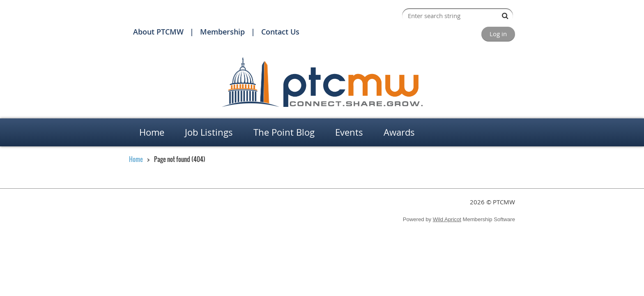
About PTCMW (158, 32)
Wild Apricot (447, 219)
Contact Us (280, 32)
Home (136, 159)
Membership (222, 32)
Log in (498, 34)
